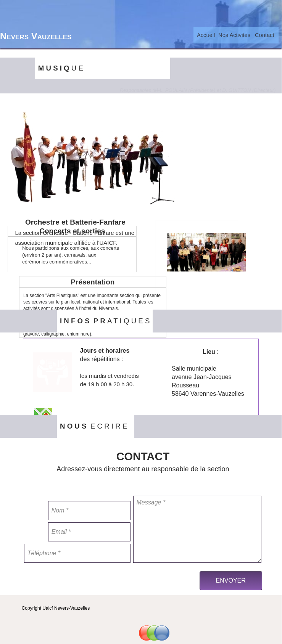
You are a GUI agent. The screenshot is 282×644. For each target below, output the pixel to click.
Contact (265, 35)
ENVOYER (231, 581)
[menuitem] (206, 35)
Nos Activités (234, 35)
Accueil (206, 35)
